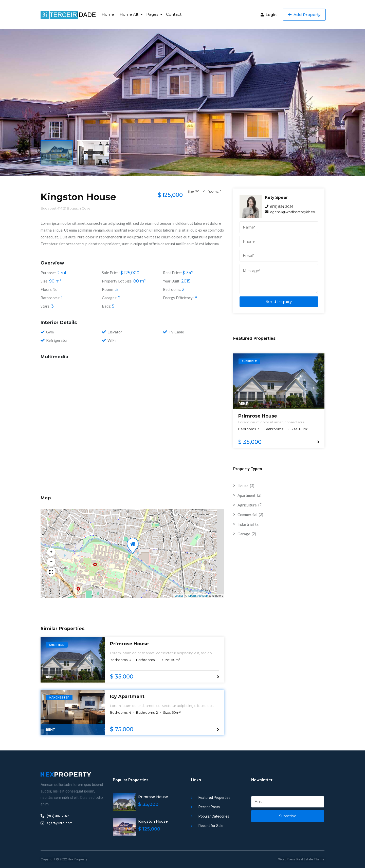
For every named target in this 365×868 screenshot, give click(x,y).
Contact (174, 14)
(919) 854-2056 (279, 206)
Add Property (304, 15)
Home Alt (129, 14)
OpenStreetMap (198, 596)
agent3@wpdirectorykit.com (292, 212)
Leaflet (179, 596)
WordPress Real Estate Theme (301, 859)
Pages (152, 14)
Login (269, 15)
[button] (132, 542)
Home (108, 14)
